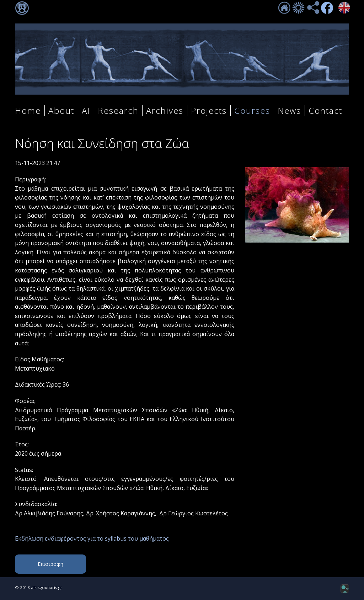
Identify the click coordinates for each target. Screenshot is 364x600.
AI (86, 111)
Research (118, 111)
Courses (252, 111)
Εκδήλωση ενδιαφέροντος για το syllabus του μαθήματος (92, 538)
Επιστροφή (50, 564)
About (61, 111)
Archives (165, 111)
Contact (325, 111)
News (289, 111)
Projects (209, 111)
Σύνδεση (22, 8)
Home (28, 111)
